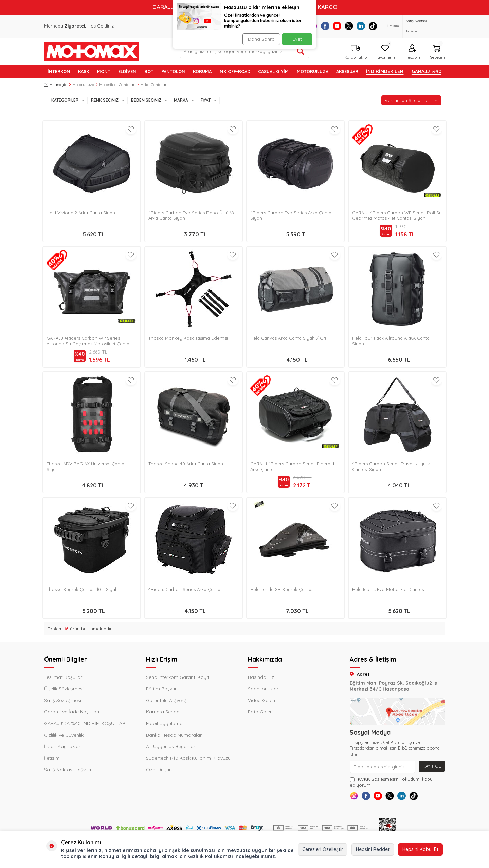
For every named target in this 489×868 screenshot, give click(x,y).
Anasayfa (56, 84)
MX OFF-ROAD (235, 71)
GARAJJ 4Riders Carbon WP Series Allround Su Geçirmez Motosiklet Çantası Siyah (89, 341)
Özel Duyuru (160, 770)
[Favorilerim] (385, 51)
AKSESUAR (347, 71)
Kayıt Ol (431, 766)
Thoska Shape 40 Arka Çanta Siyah (186, 464)
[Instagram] (356, 798)
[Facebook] (325, 26)
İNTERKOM (59, 71)
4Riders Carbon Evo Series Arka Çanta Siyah (291, 215)
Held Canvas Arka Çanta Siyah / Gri (288, 338)
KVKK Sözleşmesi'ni (379, 779)
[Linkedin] (361, 26)
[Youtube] (337, 26)
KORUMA (202, 71)
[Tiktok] (373, 26)
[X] (349, 26)
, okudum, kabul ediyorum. (392, 782)
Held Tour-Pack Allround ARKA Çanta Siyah (391, 341)
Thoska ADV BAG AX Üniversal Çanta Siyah (85, 466)
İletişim (393, 26)
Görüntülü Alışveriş (166, 700)
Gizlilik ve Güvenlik (64, 735)
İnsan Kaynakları (63, 746)
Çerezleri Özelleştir (323, 849)
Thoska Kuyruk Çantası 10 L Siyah (82, 589)
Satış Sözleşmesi (63, 700)
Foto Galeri (260, 712)
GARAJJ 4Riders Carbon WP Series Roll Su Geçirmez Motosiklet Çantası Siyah (397, 215)
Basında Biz (261, 677)
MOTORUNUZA (313, 71)
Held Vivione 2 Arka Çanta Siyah (81, 213)
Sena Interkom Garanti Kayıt (178, 677)
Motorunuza (83, 84)
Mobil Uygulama (164, 723)
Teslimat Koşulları (64, 677)
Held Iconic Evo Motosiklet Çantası (388, 589)
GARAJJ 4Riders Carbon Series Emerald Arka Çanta (292, 466)
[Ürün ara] (301, 51)
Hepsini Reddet (373, 849)
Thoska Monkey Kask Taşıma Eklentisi (188, 338)
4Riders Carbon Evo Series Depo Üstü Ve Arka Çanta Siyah (192, 215)
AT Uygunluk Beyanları (171, 746)
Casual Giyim (273, 71)
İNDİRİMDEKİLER (385, 71)
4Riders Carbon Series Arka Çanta (184, 589)
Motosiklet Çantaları (117, 84)
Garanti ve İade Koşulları (72, 712)
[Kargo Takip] (355, 51)
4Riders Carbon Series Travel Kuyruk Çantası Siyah (391, 466)
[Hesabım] (412, 51)
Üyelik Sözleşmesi (64, 689)
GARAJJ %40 (427, 71)
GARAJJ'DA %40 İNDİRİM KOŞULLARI (85, 723)
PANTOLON (173, 71)
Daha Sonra (260, 39)
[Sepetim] (437, 51)
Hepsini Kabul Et (420, 849)
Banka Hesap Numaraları (174, 735)
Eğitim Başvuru (163, 689)
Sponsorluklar (263, 689)
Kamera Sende (163, 712)
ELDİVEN (127, 71)
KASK (84, 71)
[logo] (92, 51)
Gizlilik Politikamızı (211, 856)
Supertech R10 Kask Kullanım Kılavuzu (188, 758)
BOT (149, 71)
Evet (297, 39)
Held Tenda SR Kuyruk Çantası (282, 589)
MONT (104, 71)
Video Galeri (261, 700)
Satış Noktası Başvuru (416, 26)
